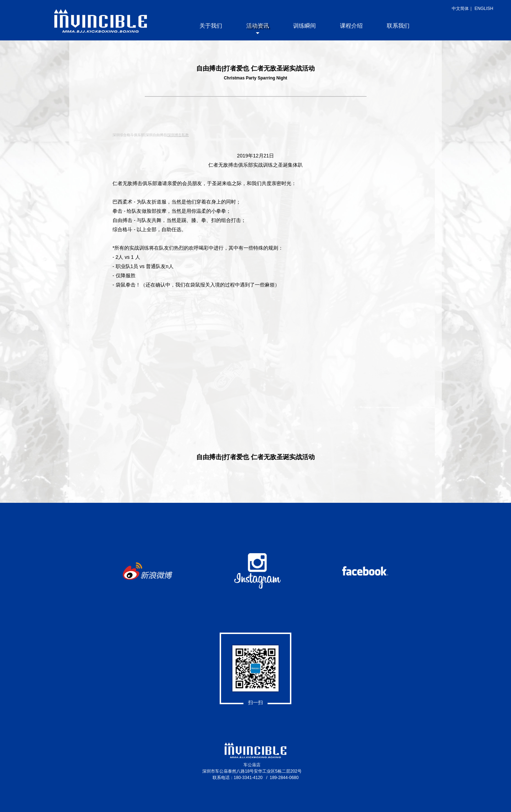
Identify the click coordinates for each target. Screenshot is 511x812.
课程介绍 (351, 26)
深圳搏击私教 (178, 135)
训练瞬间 (304, 26)
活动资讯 (258, 26)
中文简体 (460, 9)
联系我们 (398, 26)
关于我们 (211, 26)
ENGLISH (484, 9)
